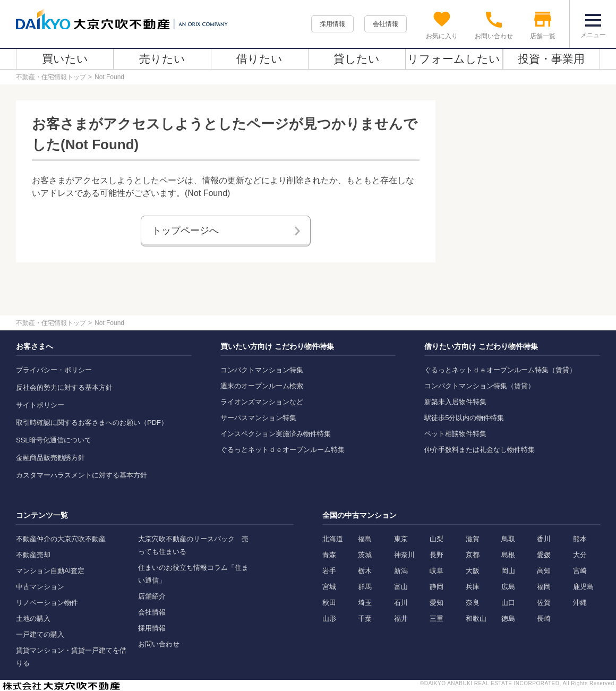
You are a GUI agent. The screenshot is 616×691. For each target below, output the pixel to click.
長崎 (544, 619)
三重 (437, 619)
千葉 (365, 619)
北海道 (333, 539)
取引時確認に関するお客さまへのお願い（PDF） (92, 423)
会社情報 (386, 24)
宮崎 (580, 571)
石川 (401, 603)
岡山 (508, 571)
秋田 (329, 603)
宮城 (329, 587)
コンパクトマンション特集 (262, 370)
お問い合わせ (159, 644)
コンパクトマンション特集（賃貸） (480, 386)
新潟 (401, 571)
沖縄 (580, 603)
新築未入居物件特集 (455, 402)
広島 (508, 587)
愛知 (437, 603)
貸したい (357, 59)
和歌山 (476, 619)
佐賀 (544, 603)
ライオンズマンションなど (262, 402)
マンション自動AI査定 (50, 571)
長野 (437, 555)
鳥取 (508, 539)
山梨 (437, 539)
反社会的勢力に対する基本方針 (64, 387)
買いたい (65, 59)
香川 (544, 539)
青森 (329, 555)
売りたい (162, 59)
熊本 (580, 539)
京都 (473, 555)
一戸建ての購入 (40, 634)
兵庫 (473, 587)
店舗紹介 (152, 596)
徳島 (508, 619)
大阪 (473, 571)
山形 (329, 619)
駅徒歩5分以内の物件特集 (464, 418)
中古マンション (40, 587)
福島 (365, 539)
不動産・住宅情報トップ (51, 77)
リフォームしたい (454, 59)
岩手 (329, 571)
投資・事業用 (551, 59)
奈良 (473, 603)
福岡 (544, 587)
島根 (508, 555)
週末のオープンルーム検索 (262, 386)
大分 (580, 555)
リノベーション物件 (47, 603)
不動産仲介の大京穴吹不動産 (61, 539)
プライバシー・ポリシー (54, 370)
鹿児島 (583, 587)
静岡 (437, 587)
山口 (508, 603)
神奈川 (404, 555)
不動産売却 (33, 555)
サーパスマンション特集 (258, 418)
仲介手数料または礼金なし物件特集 (480, 450)
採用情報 (332, 24)
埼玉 (365, 603)
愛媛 (544, 555)
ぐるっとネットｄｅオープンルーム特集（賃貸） (500, 370)
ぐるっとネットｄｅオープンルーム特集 (283, 450)
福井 (401, 619)
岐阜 (437, 571)
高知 (544, 571)
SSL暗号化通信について (54, 440)
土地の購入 (33, 619)
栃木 (365, 571)
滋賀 (473, 539)
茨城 (365, 555)
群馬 (365, 587)
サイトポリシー (40, 405)
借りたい (259, 59)
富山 (401, 587)
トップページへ (185, 231)
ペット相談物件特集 (455, 434)
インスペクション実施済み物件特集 (276, 434)
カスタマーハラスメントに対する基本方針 (82, 475)
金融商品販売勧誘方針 (50, 458)
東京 (401, 539)
